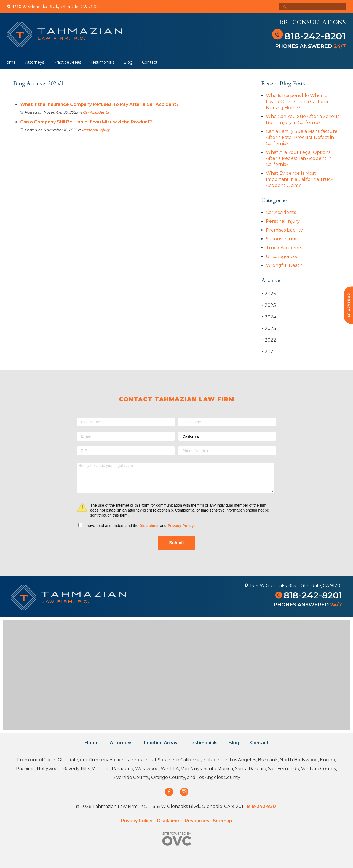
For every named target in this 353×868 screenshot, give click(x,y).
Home (10, 62)
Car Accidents (96, 112)
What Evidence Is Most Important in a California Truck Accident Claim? (300, 179)
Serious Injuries (283, 239)
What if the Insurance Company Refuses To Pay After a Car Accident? (99, 104)
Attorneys (35, 62)
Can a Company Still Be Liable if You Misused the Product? (86, 122)
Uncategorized (282, 256)
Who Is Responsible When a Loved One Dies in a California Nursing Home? (298, 102)
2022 (269, 340)
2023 (269, 328)
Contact (150, 62)
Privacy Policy (180, 526)
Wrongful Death (284, 265)
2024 (269, 317)
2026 (269, 294)
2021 (268, 352)
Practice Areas (67, 62)
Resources (197, 821)
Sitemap (223, 821)
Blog (128, 62)
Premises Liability (284, 230)
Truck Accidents (284, 248)
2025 (269, 305)
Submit (176, 543)
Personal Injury (96, 130)
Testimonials (102, 62)
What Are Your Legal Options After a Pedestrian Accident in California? (299, 158)
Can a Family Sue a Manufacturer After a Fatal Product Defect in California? (303, 137)
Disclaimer (149, 526)
